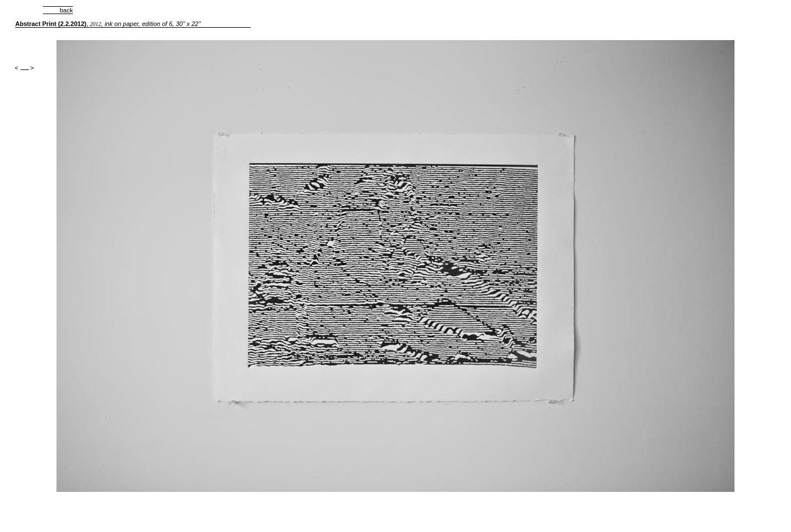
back (58, 10)
